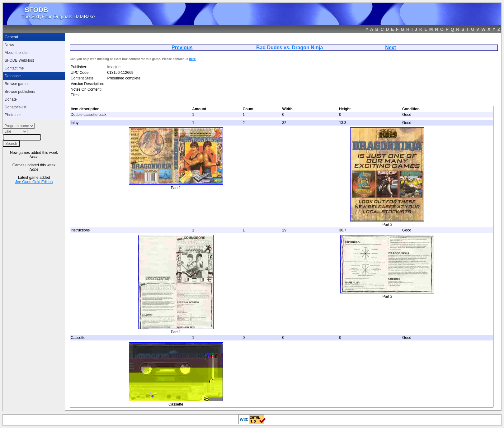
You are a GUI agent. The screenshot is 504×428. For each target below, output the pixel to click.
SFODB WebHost (19, 60)
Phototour (13, 115)
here (192, 59)
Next (391, 48)
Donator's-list (16, 107)
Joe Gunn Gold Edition (34, 182)
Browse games (17, 84)
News (9, 45)
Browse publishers (20, 92)
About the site (16, 53)
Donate (11, 99)
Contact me (14, 68)
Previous (182, 48)
